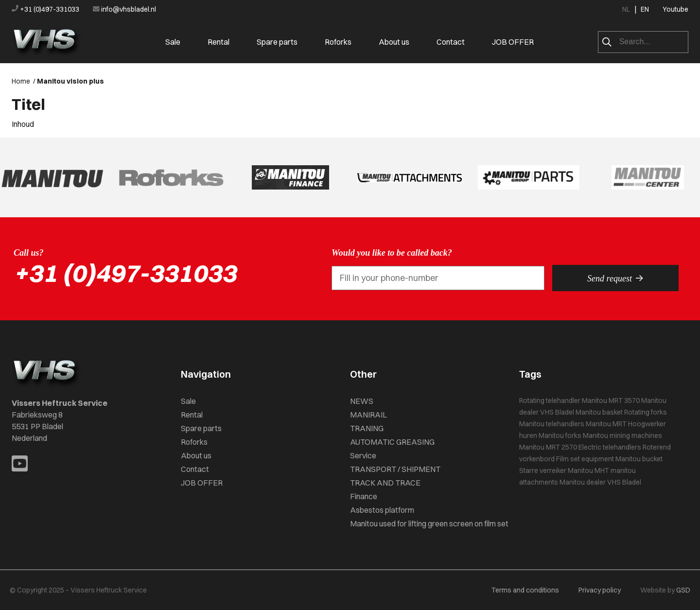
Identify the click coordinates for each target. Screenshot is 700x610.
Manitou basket (599, 412)
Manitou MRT (606, 424)
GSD (683, 590)
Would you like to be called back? (392, 253)
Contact (451, 42)
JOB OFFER (513, 42)
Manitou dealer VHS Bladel (600, 482)
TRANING (367, 428)
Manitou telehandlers (552, 424)
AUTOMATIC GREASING (392, 442)
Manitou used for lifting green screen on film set (429, 523)
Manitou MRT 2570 (548, 447)
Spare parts (277, 42)
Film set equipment (585, 459)
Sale (173, 42)
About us (394, 42)
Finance (364, 496)
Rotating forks (646, 412)
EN (645, 9)
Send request (615, 278)
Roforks (338, 42)
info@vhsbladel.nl (124, 9)
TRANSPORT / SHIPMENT (395, 469)
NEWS (362, 401)
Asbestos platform (382, 510)
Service (363, 455)
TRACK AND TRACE (385, 483)
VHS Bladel (557, 412)
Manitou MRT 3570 (611, 401)
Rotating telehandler (550, 401)
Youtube (675, 9)
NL (626, 9)
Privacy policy (600, 590)
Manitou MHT (588, 471)
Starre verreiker (543, 471)
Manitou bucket (639, 459)
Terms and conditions (525, 590)
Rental (219, 42)
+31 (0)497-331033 (46, 9)
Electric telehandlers (610, 447)
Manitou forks (560, 436)
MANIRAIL (368, 415)
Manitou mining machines (622, 436)
